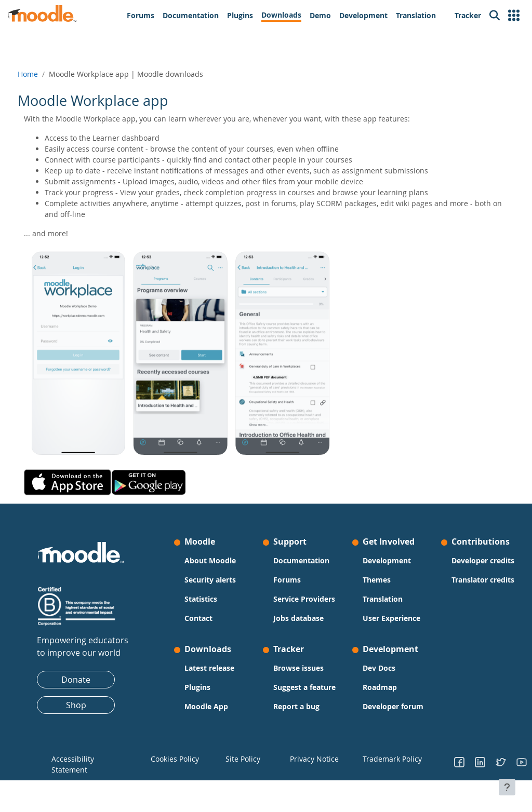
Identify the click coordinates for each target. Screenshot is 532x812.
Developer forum (374, 723)
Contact (205, 618)
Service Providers (290, 604)
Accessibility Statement (88, 785)
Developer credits (457, 576)
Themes (370, 580)
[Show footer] (507, 787)
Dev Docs (372, 679)
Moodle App (213, 717)
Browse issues (298, 679)
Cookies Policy (184, 780)
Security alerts (217, 580)
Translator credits (457, 606)
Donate (89, 680)
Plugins (204, 698)
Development (380, 560)
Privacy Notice (308, 780)
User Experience (375, 624)
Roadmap (373, 698)
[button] (514, 16)
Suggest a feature (290, 703)
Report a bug (296, 728)
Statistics (208, 599)
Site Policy (247, 780)
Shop (89, 705)
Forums (287, 580)
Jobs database (298, 629)
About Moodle (217, 560)
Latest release (216, 679)
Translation (376, 599)
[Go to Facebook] (446, 785)
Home (47, 74)
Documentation (301, 560)
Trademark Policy (381, 780)
